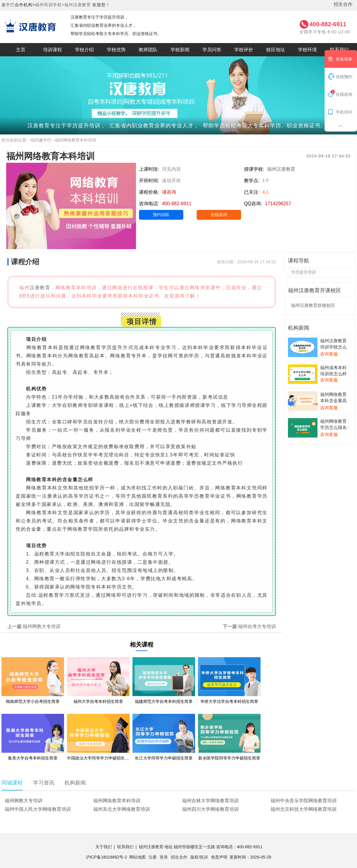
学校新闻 (180, 50)
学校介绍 (84, 50)
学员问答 (212, 50)
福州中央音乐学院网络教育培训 (304, 801)
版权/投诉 (199, 857)
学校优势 (116, 50)
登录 (164, 857)
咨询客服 (329, 354)
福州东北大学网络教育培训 (122, 809)
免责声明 (219, 857)
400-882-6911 (328, 24)
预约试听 (161, 215)
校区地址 (276, 50)
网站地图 (137, 857)
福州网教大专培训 (42, 626)
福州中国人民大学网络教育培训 (38, 809)
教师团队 (148, 50)
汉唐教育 (40, 288)
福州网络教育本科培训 (76, 140)
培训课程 (53, 50)
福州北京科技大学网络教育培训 (304, 809)
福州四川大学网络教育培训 (210, 809)
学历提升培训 (304, 272)
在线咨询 (219, 215)
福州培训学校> (50, 5)
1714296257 (278, 204)
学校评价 (244, 50)
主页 (21, 50)
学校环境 (307, 50)
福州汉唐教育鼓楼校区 (313, 305)
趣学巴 (8, 5)
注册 (153, 857)
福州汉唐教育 (78, 5)
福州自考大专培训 (257, 626)
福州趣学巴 (41, 140)
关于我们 (104, 847)
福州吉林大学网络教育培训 (210, 801)
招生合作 (343, 4)
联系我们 (125, 847)
